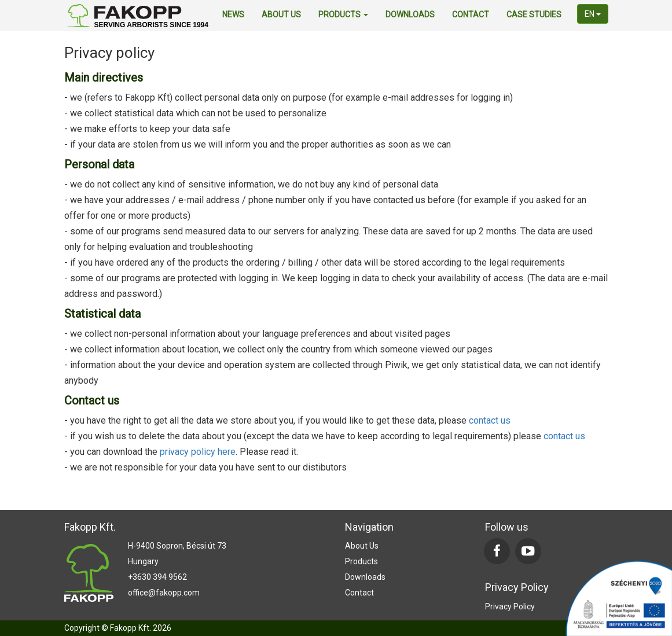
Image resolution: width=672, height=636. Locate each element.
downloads (410, 14)
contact (471, 14)
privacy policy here (198, 452)
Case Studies (534, 14)
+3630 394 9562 (157, 577)
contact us (490, 420)
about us (281, 14)
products (343, 14)
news (233, 14)
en (593, 14)
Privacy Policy (510, 606)
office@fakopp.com (164, 593)
